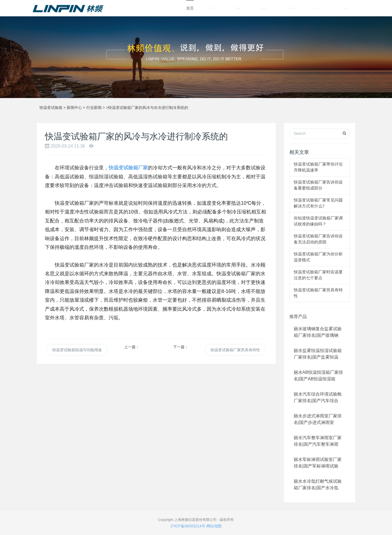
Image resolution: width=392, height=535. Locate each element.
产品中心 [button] (211, 8)
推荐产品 (298, 317)
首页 (190, 8)
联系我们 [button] (346, 8)
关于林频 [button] (238, 8)
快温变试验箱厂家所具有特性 (235, 350)
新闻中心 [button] (265, 8)
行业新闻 (94, 108)
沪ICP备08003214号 (188, 526)
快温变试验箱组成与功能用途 (77, 350)
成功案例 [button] (292, 8)
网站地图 (214, 526)
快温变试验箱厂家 (128, 168)
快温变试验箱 (51, 108)
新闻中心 (74, 108)
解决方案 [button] (319, 8)
